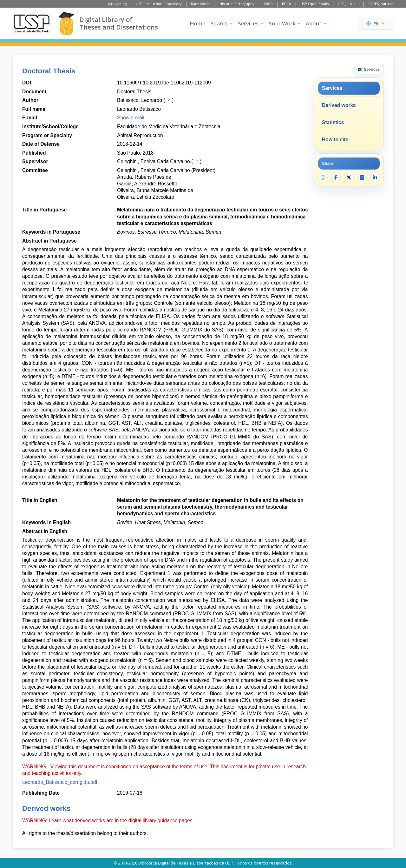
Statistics (333, 122)
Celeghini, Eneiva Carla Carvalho (154, 161)
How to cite (335, 140)
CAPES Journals (381, 4)
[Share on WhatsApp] (323, 177)
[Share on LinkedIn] (375, 177)
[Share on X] (349, 177)
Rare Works (201, 4)
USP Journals (348, 4)
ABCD (268, 4)
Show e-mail (131, 118)
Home (198, 23)
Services (251, 23)
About (316, 23)
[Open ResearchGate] (362, 177)
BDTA (287, 4)
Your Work (285, 23)
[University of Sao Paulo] (31, 23)
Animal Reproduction (140, 135)
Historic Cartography (237, 4)
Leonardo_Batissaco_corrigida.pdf (60, 782)
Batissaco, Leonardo (140, 100)
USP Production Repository (159, 4)
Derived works (339, 105)
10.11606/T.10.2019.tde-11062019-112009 (164, 83)
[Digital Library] (66, 24)
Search (222, 23)
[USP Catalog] (169, 100)
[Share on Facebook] (336, 177)
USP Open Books (314, 4)
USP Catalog (117, 4)
